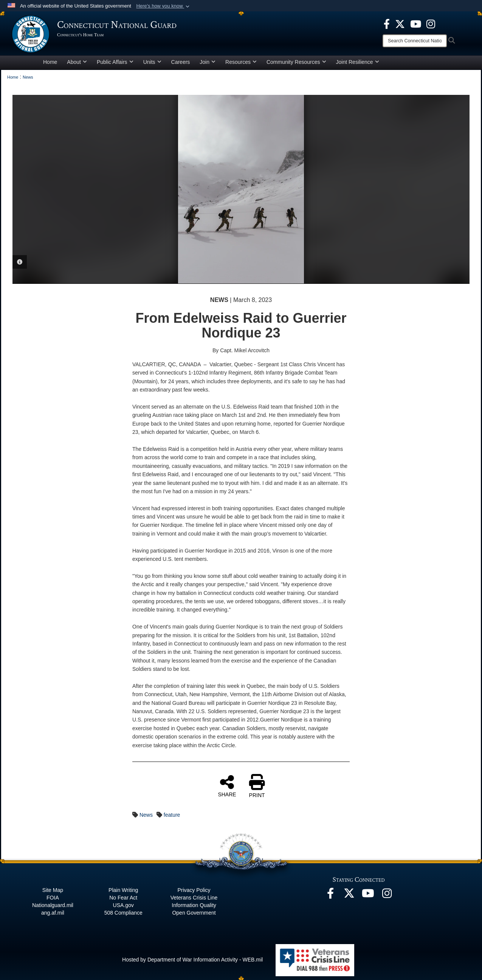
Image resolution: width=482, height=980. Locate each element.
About (77, 62)
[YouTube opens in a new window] (416, 23)
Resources (241, 62)
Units (152, 62)
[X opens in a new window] (400, 23)
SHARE (227, 786)
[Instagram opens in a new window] (431, 23)
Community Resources (296, 62)
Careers (181, 62)
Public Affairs (115, 62)
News (146, 815)
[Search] (415, 41)
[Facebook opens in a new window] (387, 23)
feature (172, 815)
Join (208, 62)
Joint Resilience (358, 62)
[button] (164, 6)
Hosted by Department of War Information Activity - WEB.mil (192, 960)
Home (50, 62)
